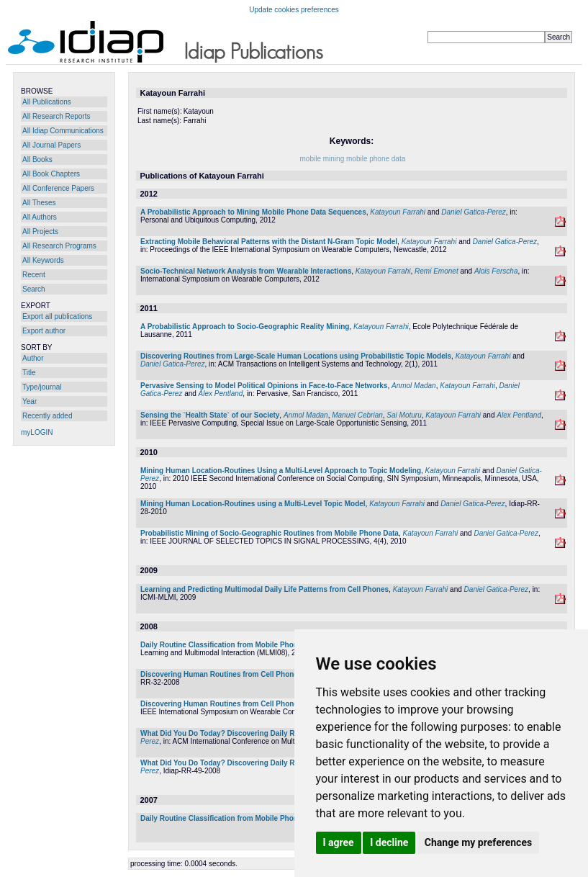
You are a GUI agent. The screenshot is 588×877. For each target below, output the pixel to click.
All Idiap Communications (63, 131)
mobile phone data (376, 159)
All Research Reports (56, 116)
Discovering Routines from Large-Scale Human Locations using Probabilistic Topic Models (296, 356)
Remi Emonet (437, 271)
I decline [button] (389, 842)
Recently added (48, 416)
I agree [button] (339, 842)
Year (30, 401)
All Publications (47, 102)
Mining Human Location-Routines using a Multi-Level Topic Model (253, 504)
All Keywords (43, 260)
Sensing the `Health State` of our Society (210, 415)
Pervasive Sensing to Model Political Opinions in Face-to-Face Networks (264, 386)
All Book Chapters (51, 174)
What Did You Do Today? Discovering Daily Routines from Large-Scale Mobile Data (282, 733)
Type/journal (42, 387)
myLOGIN (37, 432)
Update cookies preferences (294, 10)
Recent (34, 275)
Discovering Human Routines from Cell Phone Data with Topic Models (260, 674)
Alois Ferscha (496, 271)
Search (34, 289)
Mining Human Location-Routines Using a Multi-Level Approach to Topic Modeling (281, 471)
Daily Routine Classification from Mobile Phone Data (230, 645)
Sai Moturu (404, 415)
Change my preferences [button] (478, 842)
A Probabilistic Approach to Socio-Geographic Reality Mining (245, 327)
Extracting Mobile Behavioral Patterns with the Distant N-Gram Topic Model (269, 242)
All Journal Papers (51, 145)
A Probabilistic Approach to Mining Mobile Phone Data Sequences (253, 212)
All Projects (40, 231)
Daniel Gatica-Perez (473, 212)
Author (33, 358)
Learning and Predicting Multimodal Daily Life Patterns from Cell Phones (264, 589)
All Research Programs (59, 246)
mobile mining (322, 159)
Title (29, 373)
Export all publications (57, 316)
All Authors (40, 217)
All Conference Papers (58, 188)
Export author (44, 331)
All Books (37, 159)
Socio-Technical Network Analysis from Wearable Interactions (246, 271)
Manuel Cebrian (357, 415)
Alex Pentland (221, 393)
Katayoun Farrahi (398, 212)
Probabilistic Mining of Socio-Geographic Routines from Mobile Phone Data (270, 533)
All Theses (39, 203)
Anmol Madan (414, 386)
